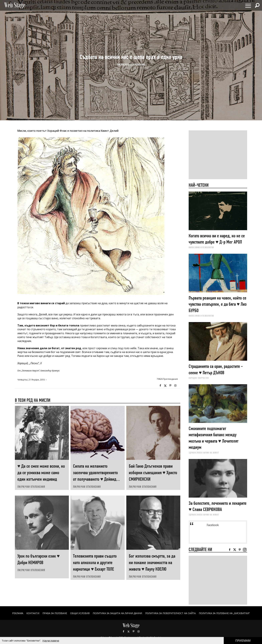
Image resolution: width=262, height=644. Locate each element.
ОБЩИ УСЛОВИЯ (80, 613)
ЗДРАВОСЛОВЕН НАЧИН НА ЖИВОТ (204, 453)
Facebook (160, 386)
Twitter (165, 386)
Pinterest (134, 631)
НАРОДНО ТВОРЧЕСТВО (199, 378)
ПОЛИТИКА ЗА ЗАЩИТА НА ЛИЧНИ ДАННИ (117, 613)
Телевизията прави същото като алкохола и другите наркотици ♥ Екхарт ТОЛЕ (95, 563)
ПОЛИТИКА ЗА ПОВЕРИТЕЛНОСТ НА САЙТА (171, 613)
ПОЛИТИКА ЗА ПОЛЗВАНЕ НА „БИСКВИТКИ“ (224, 613)
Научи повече (51, 640)
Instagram (175, 386)
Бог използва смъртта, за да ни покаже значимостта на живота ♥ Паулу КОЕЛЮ (152, 563)
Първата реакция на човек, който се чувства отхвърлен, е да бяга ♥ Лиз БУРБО (218, 304)
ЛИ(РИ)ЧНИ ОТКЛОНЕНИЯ (131, 65)
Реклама (18, 613)
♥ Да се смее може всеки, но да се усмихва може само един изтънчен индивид (41, 473)
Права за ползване (55, 613)
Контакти (33, 613)
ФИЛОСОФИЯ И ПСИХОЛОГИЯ (201, 247)
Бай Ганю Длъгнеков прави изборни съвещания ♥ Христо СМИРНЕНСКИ (153, 473)
